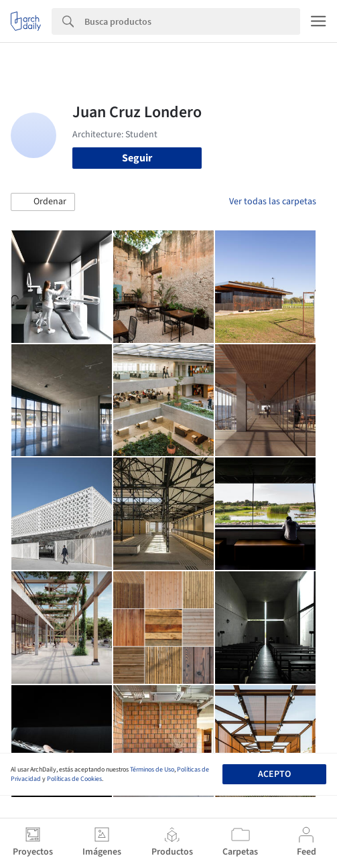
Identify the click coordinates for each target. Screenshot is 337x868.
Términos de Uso (152, 770)
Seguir (137, 158)
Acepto (274, 774)
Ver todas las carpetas (273, 202)
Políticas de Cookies (74, 779)
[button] (43, 202)
